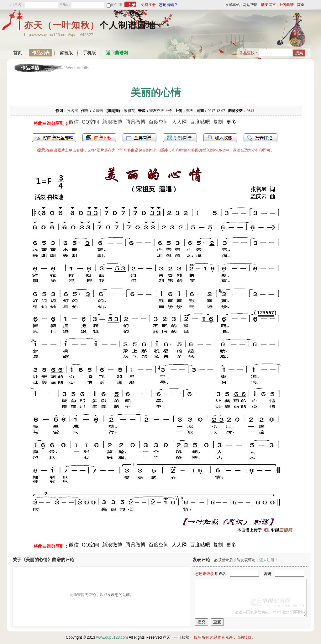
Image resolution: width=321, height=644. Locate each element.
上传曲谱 (286, 5)
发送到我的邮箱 (54, 138)
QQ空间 (90, 122)
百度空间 (159, 122)
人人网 (179, 122)
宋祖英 (129, 111)
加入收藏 (220, 138)
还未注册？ (269, 560)
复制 (218, 122)
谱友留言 (268, 5)
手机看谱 (180, 138)
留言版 (66, 53)
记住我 (116, 5)
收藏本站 (232, 5)
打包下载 (99, 138)
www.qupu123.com (112, 637)
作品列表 (41, 53)
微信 (74, 122)
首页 (301, 5)
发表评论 (260, 138)
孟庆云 (98, 111)
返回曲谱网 (117, 53)
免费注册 (148, 5)
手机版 (89, 53)
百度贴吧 (200, 122)
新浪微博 (112, 122)
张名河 (72, 111)
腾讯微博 (135, 122)
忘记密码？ (168, 5)
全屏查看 (139, 138)
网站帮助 (250, 5)
